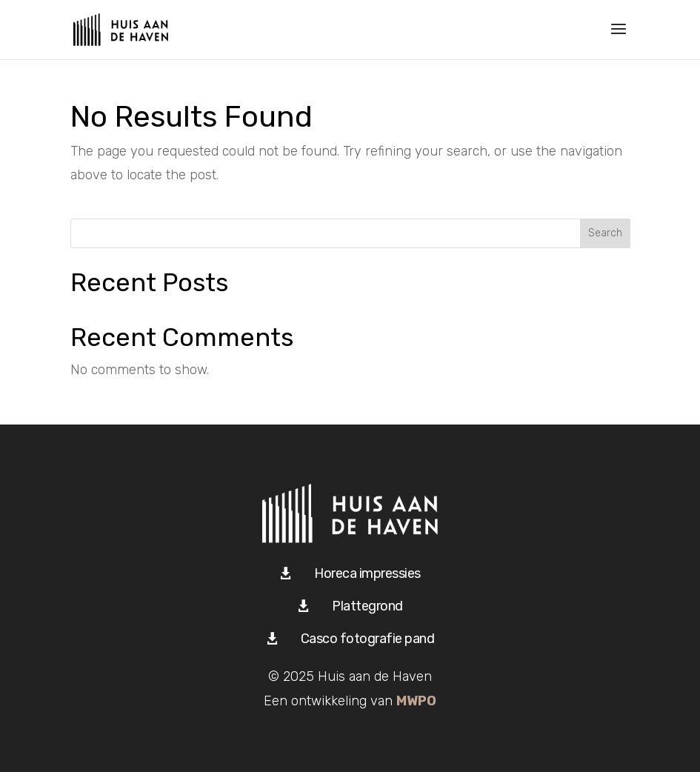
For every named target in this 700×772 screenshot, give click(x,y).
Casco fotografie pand (368, 639)
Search (605, 233)
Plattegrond (367, 606)
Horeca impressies (367, 573)
